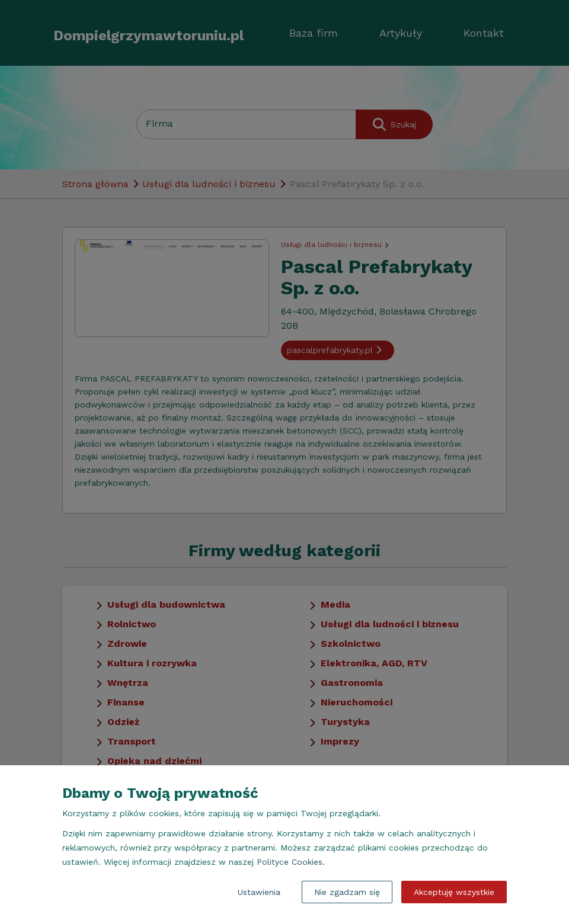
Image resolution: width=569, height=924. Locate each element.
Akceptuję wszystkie (454, 892)
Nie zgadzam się (347, 892)
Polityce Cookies (290, 862)
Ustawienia (259, 892)
